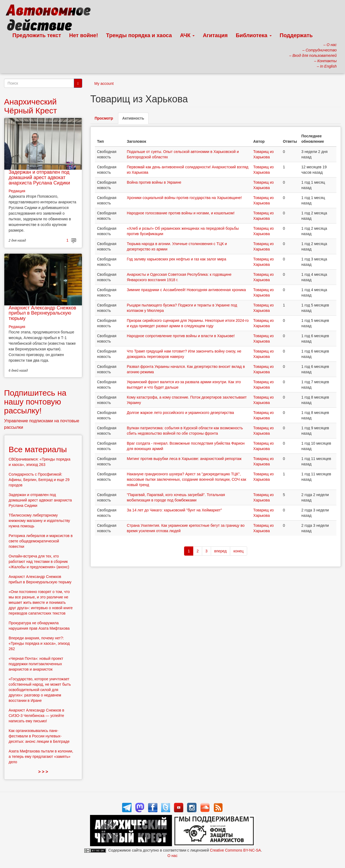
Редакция (17, 191)
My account (104, 83)
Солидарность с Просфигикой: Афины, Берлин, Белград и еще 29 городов (39, 480)
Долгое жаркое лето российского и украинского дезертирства (180, 413)
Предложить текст (37, 35)
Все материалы (38, 449)
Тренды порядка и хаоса (139, 35)
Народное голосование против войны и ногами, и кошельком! (181, 213)
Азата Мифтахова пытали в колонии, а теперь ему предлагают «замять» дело (41, 757)
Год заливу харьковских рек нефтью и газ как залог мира (176, 259)
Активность (135, 120)
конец (239, 551)
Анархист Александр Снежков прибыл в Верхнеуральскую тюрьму (42, 313)
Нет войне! (84, 35)
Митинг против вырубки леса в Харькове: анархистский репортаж (184, 459)
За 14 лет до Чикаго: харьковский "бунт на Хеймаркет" (174, 510)
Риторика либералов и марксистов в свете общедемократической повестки (41, 541)
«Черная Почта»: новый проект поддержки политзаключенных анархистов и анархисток (36, 664)
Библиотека (254, 35)
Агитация (215, 35)
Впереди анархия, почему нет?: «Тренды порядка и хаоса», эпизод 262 (39, 643)
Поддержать (296, 35)
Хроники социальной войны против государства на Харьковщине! (184, 198)
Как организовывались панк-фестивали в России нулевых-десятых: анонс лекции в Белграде (39, 736)
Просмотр (104, 118)
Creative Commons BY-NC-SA (235, 850)
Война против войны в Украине (154, 182)
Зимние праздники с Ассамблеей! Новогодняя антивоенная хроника (186, 290)
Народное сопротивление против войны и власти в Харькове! (181, 336)
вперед (220, 551)
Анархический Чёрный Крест (30, 106)
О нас (172, 856)
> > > (43, 772)
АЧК (187, 35)
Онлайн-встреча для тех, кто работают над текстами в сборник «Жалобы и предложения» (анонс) (39, 562)
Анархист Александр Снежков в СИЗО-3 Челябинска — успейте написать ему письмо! (36, 716)
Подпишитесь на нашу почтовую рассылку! (35, 402)
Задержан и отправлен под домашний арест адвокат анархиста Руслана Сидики (39, 177)
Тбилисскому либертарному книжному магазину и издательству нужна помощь (39, 521)
